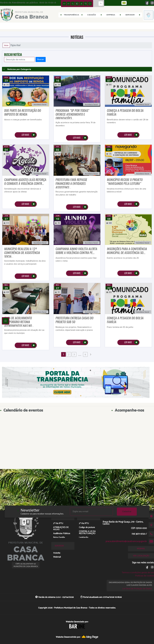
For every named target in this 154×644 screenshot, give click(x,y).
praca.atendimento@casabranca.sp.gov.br (126, 541)
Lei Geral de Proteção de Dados (137, 589)
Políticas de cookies (145, 576)
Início (6, 45)
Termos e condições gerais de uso (138, 573)
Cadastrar (127, 511)
